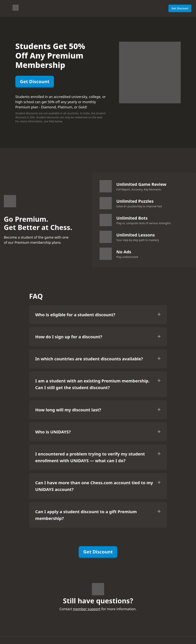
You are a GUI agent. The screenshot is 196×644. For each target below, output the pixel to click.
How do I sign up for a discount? (69, 337)
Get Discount (180, 8)
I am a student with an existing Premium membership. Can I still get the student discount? (92, 384)
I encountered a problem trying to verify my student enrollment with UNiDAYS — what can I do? (90, 457)
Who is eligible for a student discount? (75, 315)
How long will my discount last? (68, 410)
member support (87, 609)
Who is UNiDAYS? (53, 432)
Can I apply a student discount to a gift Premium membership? (86, 515)
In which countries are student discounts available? (89, 359)
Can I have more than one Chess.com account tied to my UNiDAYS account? (94, 486)
